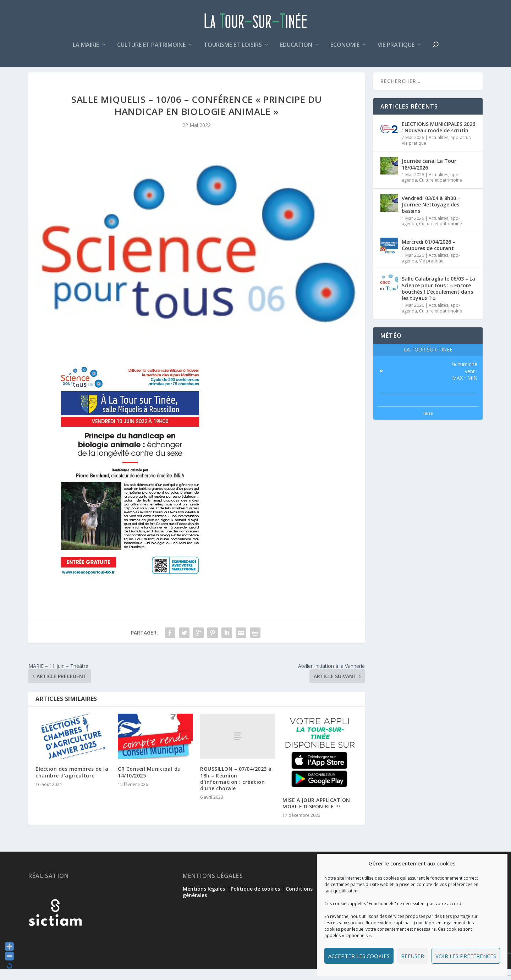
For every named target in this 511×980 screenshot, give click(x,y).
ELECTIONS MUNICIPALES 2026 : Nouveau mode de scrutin (438, 138)
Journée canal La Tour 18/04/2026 (429, 175)
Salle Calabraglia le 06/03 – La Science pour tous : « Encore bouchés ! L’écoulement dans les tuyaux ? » (438, 299)
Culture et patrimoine (151, 47)
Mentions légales (204, 899)
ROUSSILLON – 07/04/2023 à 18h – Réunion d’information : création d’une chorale (236, 789)
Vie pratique (396, 47)
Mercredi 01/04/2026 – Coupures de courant (428, 256)
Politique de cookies (255, 899)
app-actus (460, 148)
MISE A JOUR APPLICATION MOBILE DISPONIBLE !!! (316, 814)
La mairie (86, 47)
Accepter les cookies (359, 956)
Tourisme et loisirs (233, 47)
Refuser (413, 956)
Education (296, 47)
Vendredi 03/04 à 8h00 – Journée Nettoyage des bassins (431, 215)
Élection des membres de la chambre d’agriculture (72, 783)
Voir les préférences (466, 956)
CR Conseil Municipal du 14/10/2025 (149, 783)
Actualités (438, 148)
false (428, 424)
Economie (345, 47)
